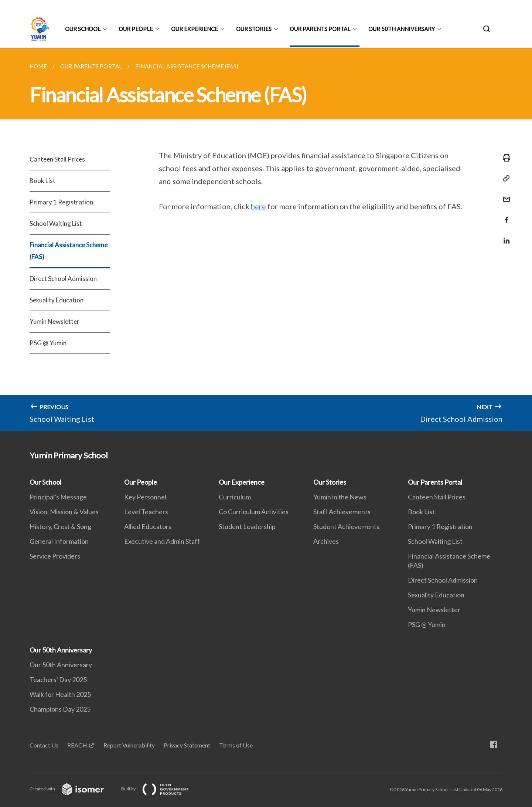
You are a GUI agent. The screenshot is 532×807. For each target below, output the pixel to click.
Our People (136, 29)
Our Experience (195, 29)
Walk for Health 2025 (60, 694)
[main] (266, 239)
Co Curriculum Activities (254, 512)
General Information (59, 541)
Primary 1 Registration (61, 202)
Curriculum (235, 497)
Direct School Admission (63, 279)
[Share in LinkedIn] (504, 236)
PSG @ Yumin (48, 343)
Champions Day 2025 (60, 709)
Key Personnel (145, 497)
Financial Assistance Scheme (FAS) (69, 251)
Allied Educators (148, 526)
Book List (42, 181)
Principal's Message (58, 497)
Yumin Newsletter (54, 321)
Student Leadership (247, 526)
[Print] (504, 158)
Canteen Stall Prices (57, 159)
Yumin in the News (340, 497)
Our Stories (254, 29)
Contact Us (44, 745)
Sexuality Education (57, 300)
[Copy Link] (504, 179)
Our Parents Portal (320, 29)
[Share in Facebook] (504, 215)
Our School (83, 29)
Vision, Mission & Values (64, 512)
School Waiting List (56, 223)
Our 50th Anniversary (402, 29)
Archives (326, 541)
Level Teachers (146, 512)
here (258, 206)
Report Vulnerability (129, 745)
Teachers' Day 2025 (58, 679)
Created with (73, 789)
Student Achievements (346, 526)
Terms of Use (236, 745)
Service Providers (55, 556)
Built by (161, 789)
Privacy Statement (187, 745)
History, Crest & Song (60, 526)
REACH (77, 745)
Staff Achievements (342, 512)
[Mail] (504, 195)
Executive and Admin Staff (162, 541)
